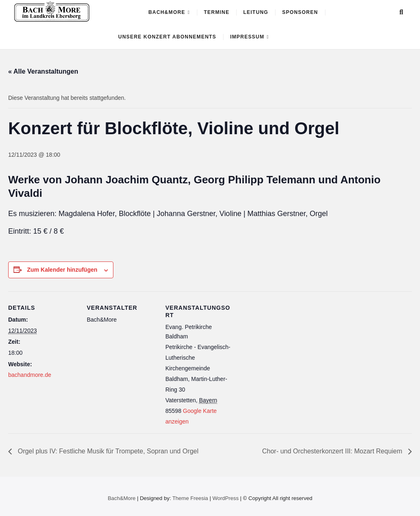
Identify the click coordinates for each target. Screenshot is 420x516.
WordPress (226, 498)
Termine (217, 12)
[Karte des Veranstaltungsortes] (287, 348)
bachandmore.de (30, 375)
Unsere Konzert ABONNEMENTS (167, 37)
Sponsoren (300, 12)
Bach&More (167, 12)
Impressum (247, 37)
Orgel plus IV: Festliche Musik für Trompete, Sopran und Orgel (107, 451)
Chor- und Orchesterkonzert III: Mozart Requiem (333, 451)
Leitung (256, 12)
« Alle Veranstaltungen (43, 71)
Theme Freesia (190, 498)
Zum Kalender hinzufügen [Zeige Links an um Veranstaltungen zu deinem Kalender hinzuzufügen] (62, 270)
